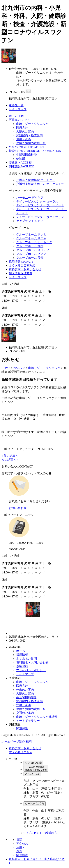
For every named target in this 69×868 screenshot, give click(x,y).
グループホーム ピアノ (31, 254)
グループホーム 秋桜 (30, 246)
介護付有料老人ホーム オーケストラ (40, 184)
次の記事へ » (10, 460)
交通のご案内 (25, 713)
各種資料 (22, 666)
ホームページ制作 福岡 (17, 741)
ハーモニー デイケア (30, 198)
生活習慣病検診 (26, 155)
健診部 (21, 159)
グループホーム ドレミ (31, 234)
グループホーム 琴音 (30, 258)
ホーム (18, 116)
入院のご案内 (25, 132)
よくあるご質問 (22, 265)
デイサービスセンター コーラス (37, 201)
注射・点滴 (24, 139)
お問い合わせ (18, 508)
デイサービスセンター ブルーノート (40, 205)
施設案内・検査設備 (29, 135)
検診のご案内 (35, 151)
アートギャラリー (28, 721)
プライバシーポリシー (31, 670)
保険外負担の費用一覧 (31, 143)
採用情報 (21, 262)
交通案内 (20, 163)
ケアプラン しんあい (30, 221)
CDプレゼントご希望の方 (40, 833)
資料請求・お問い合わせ (25, 269)
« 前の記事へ (10, 456)
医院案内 (20, 120)
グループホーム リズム (31, 238)
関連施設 (21, 166)
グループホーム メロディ (33, 250)
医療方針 (22, 128)
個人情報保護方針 (21, 273)
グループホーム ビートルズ (34, 242)
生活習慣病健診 (26, 697)
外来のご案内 (26, 147)
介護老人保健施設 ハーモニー (36, 180)
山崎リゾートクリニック (32, 124)
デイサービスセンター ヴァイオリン (40, 217)
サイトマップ (18, 277)
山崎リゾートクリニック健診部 (37, 717)
